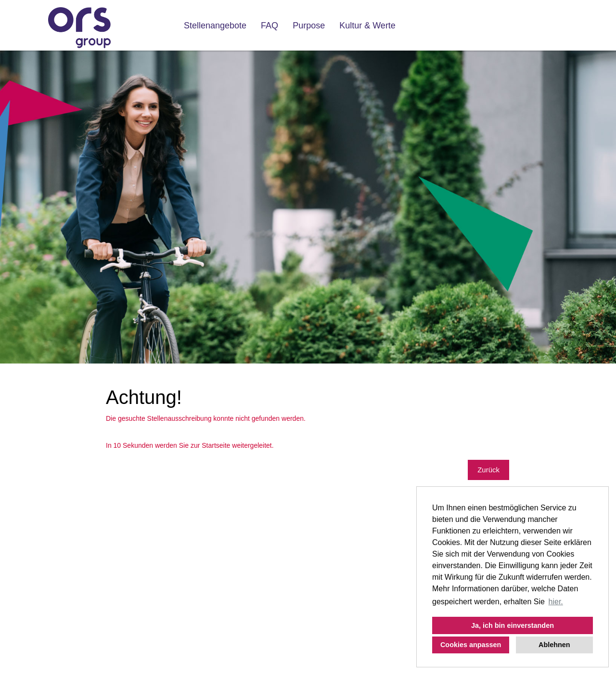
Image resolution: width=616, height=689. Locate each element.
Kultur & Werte (367, 26)
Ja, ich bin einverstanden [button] (513, 625)
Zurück (488, 470)
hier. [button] (556, 602)
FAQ (269, 26)
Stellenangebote (215, 26)
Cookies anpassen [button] (471, 645)
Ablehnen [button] (554, 645)
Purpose (309, 26)
